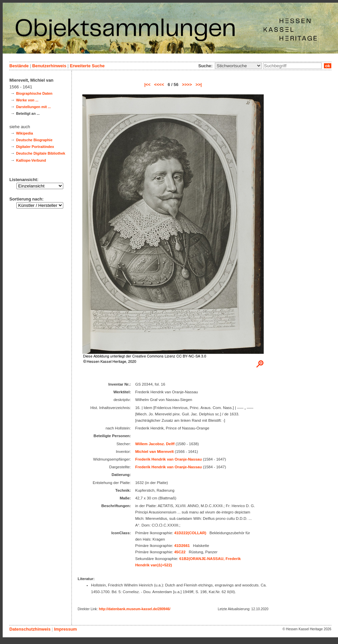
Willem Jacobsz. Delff (155, 444)
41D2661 (182, 546)
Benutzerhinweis (49, 66)
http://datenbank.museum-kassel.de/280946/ (135, 609)
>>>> (187, 85)
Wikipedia (25, 133)
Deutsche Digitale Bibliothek (41, 153)
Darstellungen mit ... (33, 107)
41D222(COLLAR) (190, 533)
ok (328, 66)
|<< (147, 85)
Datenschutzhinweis (30, 629)
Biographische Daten (34, 93)
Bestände (19, 66)
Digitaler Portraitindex (35, 147)
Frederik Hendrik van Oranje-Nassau (168, 459)
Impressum (65, 629)
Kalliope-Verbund (31, 160)
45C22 (180, 552)
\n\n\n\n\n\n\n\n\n (238, 66)
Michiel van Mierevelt (154, 452)
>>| (199, 85)
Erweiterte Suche (87, 66)
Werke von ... (27, 100)
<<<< (159, 85)
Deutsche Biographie (34, 140)
